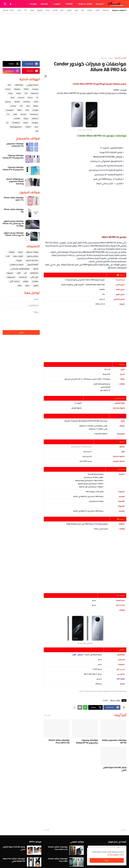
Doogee (35, 123)
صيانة (20, 285)
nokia (10, 93)
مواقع (26, 281)
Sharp (26, 118)
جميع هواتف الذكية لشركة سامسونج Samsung (15, 181)
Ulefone (35, 118)
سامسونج (106, 10)
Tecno (30, 98)
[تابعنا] (6, 10)
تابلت (8, 256)
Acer (36, 127)
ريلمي (19, 10)
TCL (8, 114)
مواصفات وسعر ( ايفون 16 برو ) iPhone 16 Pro (14, 234)
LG (37, 98)
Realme (17, 89)
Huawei (35, 89)
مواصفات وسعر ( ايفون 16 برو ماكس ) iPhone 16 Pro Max (13, 223)
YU (7, 123)
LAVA (15, 114)
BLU (28, 106)
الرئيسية (100, 4)
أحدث (123, 830)
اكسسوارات (11, 277)
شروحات (33, 4)
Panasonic (34, 114)
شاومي (90, 10)
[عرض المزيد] (74, 707)
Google (35, 110)
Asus (13, 98)
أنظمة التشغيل (33, 265)
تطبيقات (44, 4)
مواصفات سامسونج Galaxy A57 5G (114, 741)
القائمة (69, 4)
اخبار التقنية (34, 273)
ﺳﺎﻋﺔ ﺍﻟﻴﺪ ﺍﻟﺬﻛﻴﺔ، (32, 260)
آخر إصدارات (23, 277)
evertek (17, 118)
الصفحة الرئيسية (120, 58)
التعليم (36, 285)
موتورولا (40, 10)
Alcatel (17, 102)
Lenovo (21, 98)
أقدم (47, 830)
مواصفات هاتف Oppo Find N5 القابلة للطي (14, 860)
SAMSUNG (19, 85)
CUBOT (28, 127)
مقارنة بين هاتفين (17, 265)
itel (37, 131)
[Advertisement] (64, 35)
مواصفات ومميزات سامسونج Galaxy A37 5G (87, 741)
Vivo (9, 85)
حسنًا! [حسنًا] (107, 860)
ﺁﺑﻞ (25, 273)
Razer (26, 123)
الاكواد (36, 269)
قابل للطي (34, 277)
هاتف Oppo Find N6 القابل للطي (115, 769)
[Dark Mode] (11, 4)
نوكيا (48, 10)
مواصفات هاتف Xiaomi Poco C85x (58, 860)
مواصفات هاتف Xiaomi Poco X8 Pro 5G (59, 741)
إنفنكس (55, 10)
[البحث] (5, 4)
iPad (27, 110)
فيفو (76, 10)
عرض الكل (47, 715)
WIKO (20, 110)
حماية (27, 285)
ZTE (26, 10)
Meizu (36, 106)
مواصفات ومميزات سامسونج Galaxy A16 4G (13, 168)
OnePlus (10, 10)
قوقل (32, 10)
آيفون (97, 10)
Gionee (23, 114)
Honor (8, 89)
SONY (36, 102)
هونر (62, 10)
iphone (8, 102)
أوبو (82, 10)
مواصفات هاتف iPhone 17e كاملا (14, 199)
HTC (21, 106)
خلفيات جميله (18, 256)
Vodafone (16, 123)
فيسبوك (10, 273)
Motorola (35, 93)
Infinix (19, 93)
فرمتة (20, 252)
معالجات (35, 281)
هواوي (69, 10)
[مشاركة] (46, 76)
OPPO (26, 89)
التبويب (57, 4)
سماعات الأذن (15, 281)
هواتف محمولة (85, 4)
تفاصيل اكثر (114, 855)
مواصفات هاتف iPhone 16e (14, 210)
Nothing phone (16, 127)
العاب (18, 273)
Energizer (10, 110)
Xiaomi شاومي (32, 85)
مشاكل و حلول (32, 256)
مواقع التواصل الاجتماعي (20, 269)
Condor (105, 700)
